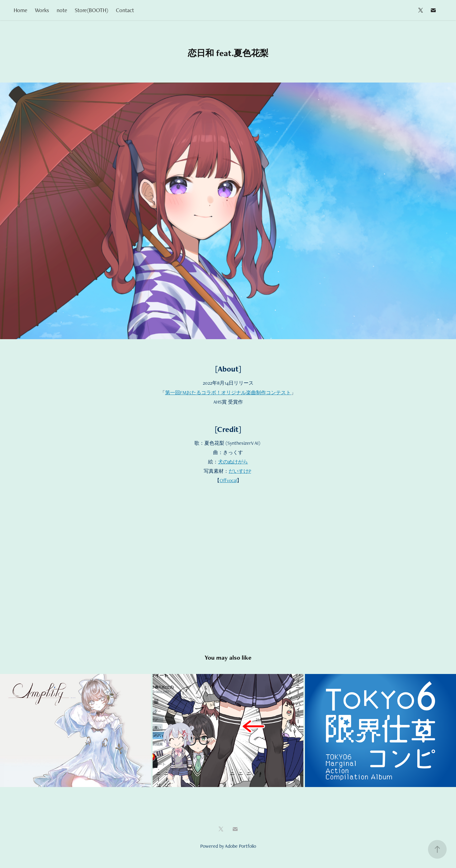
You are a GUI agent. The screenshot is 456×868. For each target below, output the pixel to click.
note (62, 10)
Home (21, 10)
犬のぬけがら (233, 462)
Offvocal (228, 480)
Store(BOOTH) (91, 10)
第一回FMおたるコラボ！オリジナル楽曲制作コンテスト (228, 393)
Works (42, 10)
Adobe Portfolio (240, 846)
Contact (125, 10)
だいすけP (240, 471)
